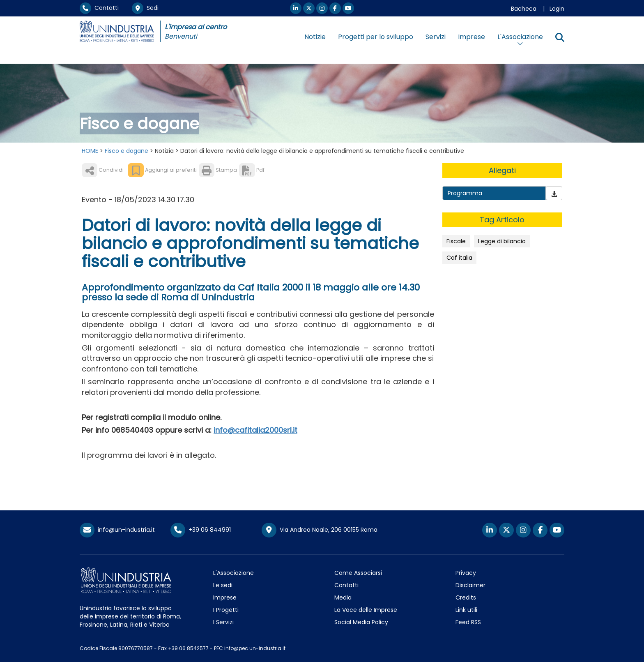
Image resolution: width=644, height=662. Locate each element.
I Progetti (226, 610)
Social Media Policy (361, 622)
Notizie (315, 37)
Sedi (145, 8)
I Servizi (223, 622)
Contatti (99, 8)
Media (343, 597)
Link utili (466, 610)
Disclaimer (470, 585)
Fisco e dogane (126, 151)
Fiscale (456, 241)
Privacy (466, 573)
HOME (90, 151)
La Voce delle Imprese (366, 610)
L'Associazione (233, 573)
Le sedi (223, 585)
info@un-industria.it (117, 530)
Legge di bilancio (502, 241)
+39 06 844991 (201, 530)
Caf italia (459, 258)
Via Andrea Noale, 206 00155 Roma (320, 530)
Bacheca (524, 9)
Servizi (436, 37)
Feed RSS (468, 622)
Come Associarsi (358, 573)
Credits (466, 597)
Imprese (471, 37)
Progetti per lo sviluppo (376, 37)
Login (557, 9)
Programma (465, 193)
